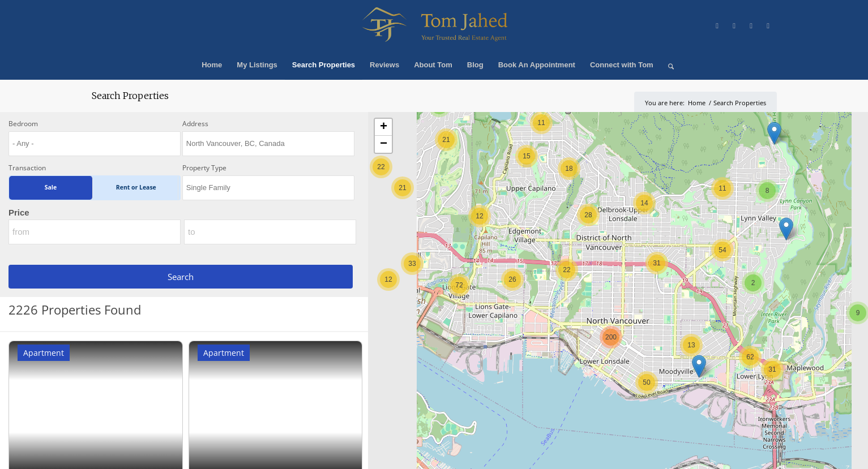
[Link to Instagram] (751, 25)
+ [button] (384, 127)
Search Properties (130, 96)
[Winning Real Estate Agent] (434, 25)
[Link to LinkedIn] (768, 25)
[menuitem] (212, 65)
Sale (51, 187)
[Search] (667, 65)
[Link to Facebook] (734, 25)
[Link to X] (717, 25)
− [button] (384, 144)
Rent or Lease (136, 187)
